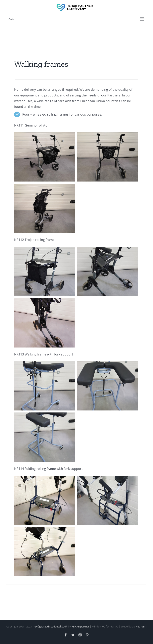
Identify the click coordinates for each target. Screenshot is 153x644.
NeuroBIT (141, 626)
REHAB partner (80, 626)
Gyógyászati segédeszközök (51, 626)
